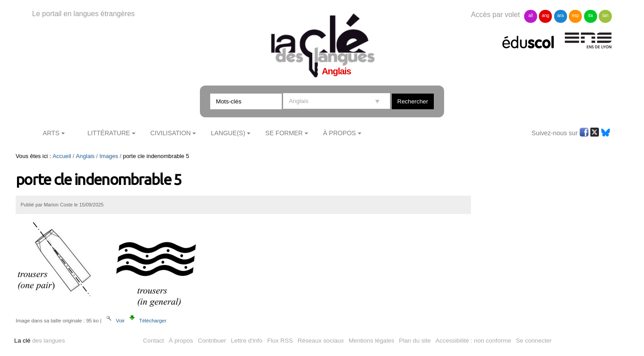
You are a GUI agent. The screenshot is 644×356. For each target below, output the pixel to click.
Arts (51, 133)
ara (560, 15)
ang (546, 15)
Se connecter (534, 341)
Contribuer (212, 341)
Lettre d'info (247, 341)
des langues (40, 341)
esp (576, 15)
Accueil (62, 156)
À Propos (339, 133)
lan (605, 15)
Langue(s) (228, 133)
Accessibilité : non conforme (473, 341)
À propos (181, 341)
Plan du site (415, 341)
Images (109, 156)
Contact (154, 341)
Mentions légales (372, 341)
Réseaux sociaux (321, 341)
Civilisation (170, 133)
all (530, 15)
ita (591, 15)
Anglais (85, 156)
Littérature (109, 133)
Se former (284, 133)
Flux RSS (280, 341)
